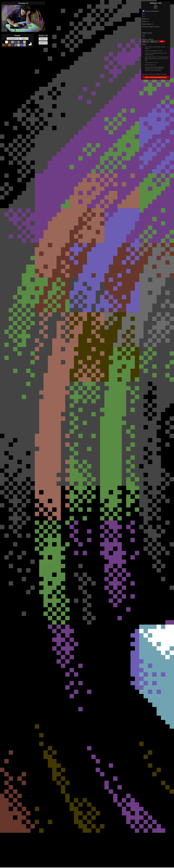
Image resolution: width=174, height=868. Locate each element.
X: (143, 14)
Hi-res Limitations (152, 11)
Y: (143, 16)
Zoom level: (147, 24)
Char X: (145, 19)
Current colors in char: (151, 27)
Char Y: (145, 22)
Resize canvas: (148, 39)
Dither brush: (147, 33)
